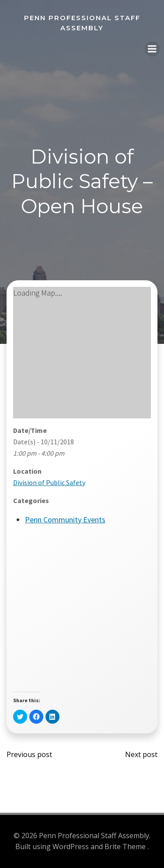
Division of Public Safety (49, 482)
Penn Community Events (65, 520)
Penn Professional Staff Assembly (82, 23)
